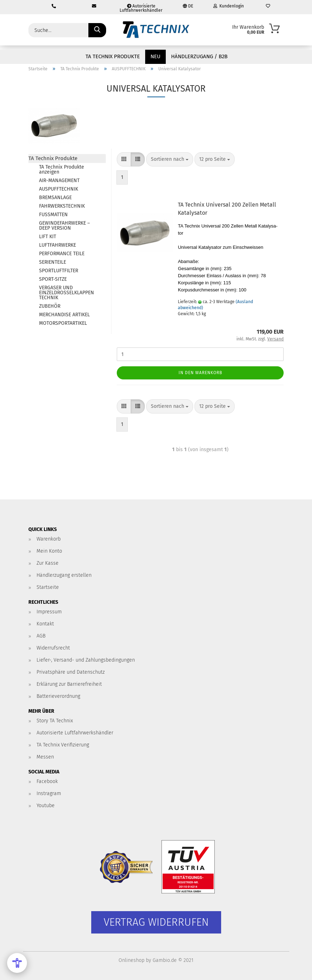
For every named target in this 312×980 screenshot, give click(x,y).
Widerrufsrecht (53, 648)
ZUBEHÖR (50, 306)
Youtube (46, 806)
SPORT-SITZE (53, 279)
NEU (155, 56)
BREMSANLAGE (55, 198)
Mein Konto (49, 551)
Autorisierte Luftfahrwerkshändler (141, 8)
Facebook (47, 781)
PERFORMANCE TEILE (62, 254)
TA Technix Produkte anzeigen (62, 169)
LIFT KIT (48, 237)
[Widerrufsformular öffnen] (156, 922)
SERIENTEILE (53, 262)
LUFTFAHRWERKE (58, 245)
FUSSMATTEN (53, 215)
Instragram (49, 793)
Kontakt (45, 624)
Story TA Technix (55, 721)
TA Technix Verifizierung (63, 745)
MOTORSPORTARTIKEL (63, 323)
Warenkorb (49, 539)
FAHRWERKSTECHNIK (62, 206)
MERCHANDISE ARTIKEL (64, 315)
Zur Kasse (48, 563)
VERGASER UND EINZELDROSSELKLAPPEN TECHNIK (67, 293)
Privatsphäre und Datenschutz (71, 672)
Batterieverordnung (58, 696)
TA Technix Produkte (113, 56)
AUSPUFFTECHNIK (59, 189)
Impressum (49, 612)
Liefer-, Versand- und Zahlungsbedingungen (86, 660)
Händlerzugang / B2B (199, 56)
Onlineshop (132, 960)
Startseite (48, 587)
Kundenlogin (229, 6)
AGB (41, 636)
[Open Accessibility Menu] (17, 963)
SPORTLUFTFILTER (59, 271)
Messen (45, 757)
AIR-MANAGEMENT (59, 180)
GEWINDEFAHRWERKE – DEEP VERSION (64, 226)
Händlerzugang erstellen (64, 575)
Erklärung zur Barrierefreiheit (69, 684)
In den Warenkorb (200, 373)
